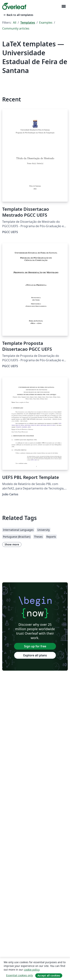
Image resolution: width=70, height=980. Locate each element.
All (15, 23)
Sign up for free (35, 646)
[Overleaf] (14, 6)
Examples (46, 23)
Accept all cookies (49, 975)
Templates (28, 23)
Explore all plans (35, 655)
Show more (12, 544)
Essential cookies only (19, 975)
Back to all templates (18, 15)
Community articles (16, 28)
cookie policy (32, 970)
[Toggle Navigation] (64, 6)
